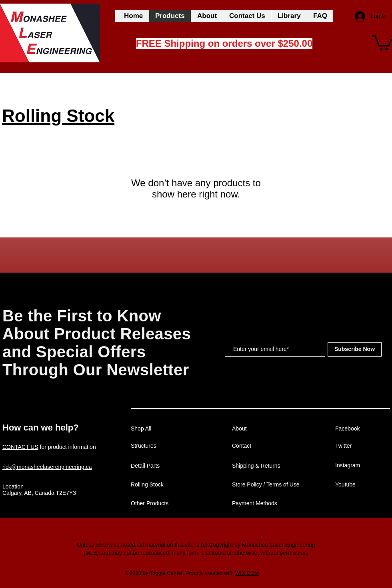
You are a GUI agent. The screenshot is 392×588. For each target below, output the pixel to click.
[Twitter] (364, 446)
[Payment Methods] (260, 504)
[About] (260, 429)
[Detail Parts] (159, 466)
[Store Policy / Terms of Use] (266, 485)
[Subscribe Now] (355, 349)
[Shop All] (159, 429)
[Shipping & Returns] (260, 466)
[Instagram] (364, 466)
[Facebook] (364, 429)
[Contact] (260, 446)
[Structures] (159, 446)
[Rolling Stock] (159, 485)
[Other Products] (159, 504)
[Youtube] (364, 485)
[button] (382, 42)
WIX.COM (247, 573)
